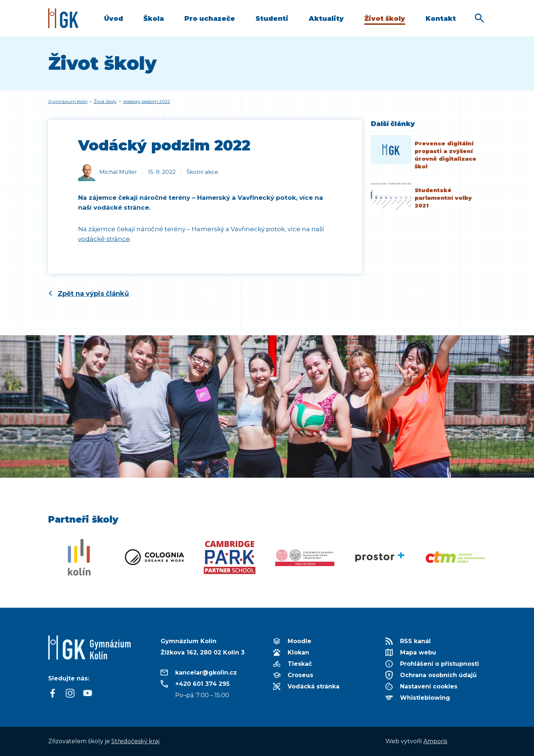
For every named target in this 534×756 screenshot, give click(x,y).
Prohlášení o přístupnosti (439, 664)
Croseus (300, 675)
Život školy (385, 19)
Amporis (435, 741)
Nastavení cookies (429, 686)
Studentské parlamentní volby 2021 (443, 198)
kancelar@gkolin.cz (206, 673)
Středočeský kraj (135, 741)
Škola (154, 19)
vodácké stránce (104, 239)
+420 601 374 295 (202, 684)
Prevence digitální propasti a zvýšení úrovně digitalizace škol (445, 155)
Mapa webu (418, 652)
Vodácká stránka (314, 686)
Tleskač (300, 664)
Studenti (272, 19)
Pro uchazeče (210, 19)
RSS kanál (415, 641)
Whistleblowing (425, 698)
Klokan (298, 652)
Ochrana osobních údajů (438, 675)
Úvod (114, 19)
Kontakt (441, 19)
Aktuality (326, 19)
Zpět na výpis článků (93, 294)
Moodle (299, 641)
